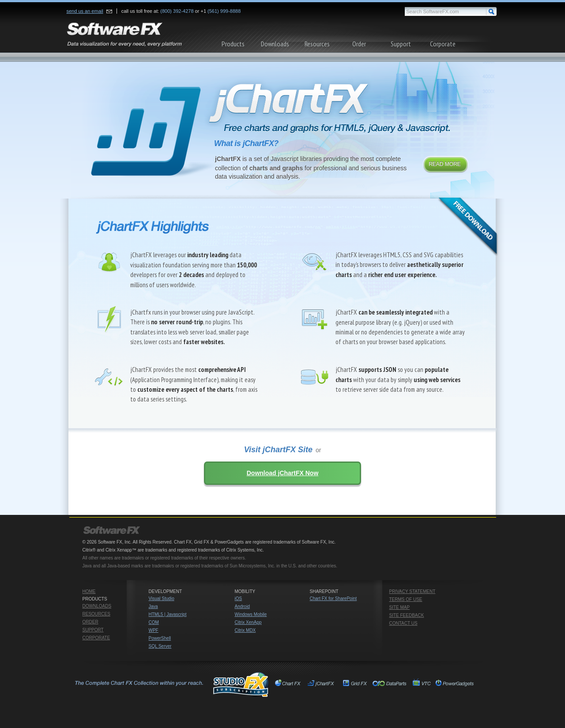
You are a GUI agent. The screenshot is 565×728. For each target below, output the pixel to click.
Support (401, 44)
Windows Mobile (251, 614)
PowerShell (160, 638)
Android (242, 606)
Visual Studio (162, 599)
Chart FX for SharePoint (333, 599)
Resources (317, 44)
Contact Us (403, 623)
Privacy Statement (412, 591)
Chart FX (289, 684)
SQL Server (160, 646)
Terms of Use (406, 599)
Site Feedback (407, 615)
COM (154, 622)
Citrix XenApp (248, 622)
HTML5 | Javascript (168, 614)
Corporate (443, 44)
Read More (445, 165)
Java (153, 606)
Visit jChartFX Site (278, 450)
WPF (154, 630)
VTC (421, 684)
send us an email (85, 11)
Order (359, 44)
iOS (239, 599)
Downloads (275, 44)
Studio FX (171, 684)
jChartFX (322, 684)
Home (89, 591)
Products (233, 44)
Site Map (400, 607)
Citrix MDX (245, 630)
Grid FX (355, 684)
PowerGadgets (454, 684)
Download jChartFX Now (283, 473)
